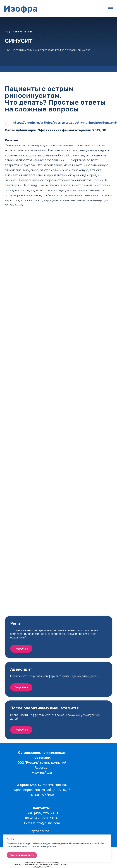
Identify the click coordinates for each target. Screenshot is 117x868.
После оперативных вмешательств (44, 708)
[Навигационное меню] (111, 9)
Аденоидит (21, 669)
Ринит (16, 623)
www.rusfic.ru (42, 773)
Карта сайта (39, 831)
